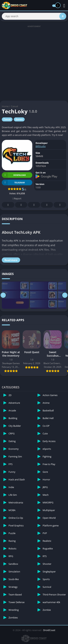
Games (19, 119)
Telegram (47, 205)
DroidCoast (49, 630)
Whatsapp (60, 205)
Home (5, 106)
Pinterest (34, 205)
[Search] (34, 16)
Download (14, 175)
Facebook (8, 205)
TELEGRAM (13, 183)
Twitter (21, 205)
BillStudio (41, 146)
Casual (14, 106)
